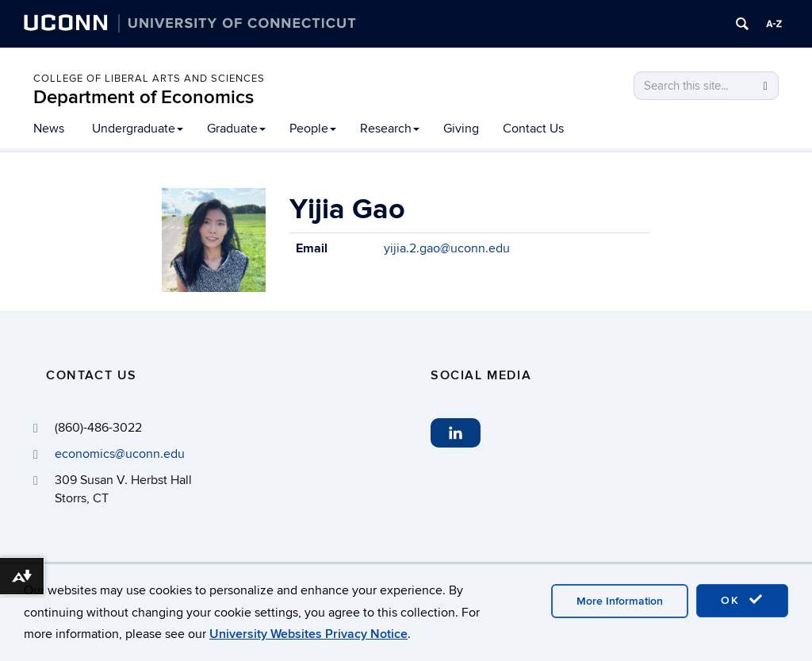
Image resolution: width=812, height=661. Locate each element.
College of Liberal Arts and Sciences (149, 79)
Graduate (236, 129)
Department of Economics (144, 97)
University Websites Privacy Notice (308, 634)
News (49, 129)
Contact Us (533, 129)
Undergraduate (138, 129)
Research (390, 129)
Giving (461, 129)
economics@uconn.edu (120, 454)
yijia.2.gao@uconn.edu (447, 248)
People (313, 129)
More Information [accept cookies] (620, 601)
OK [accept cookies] (742, 600)
